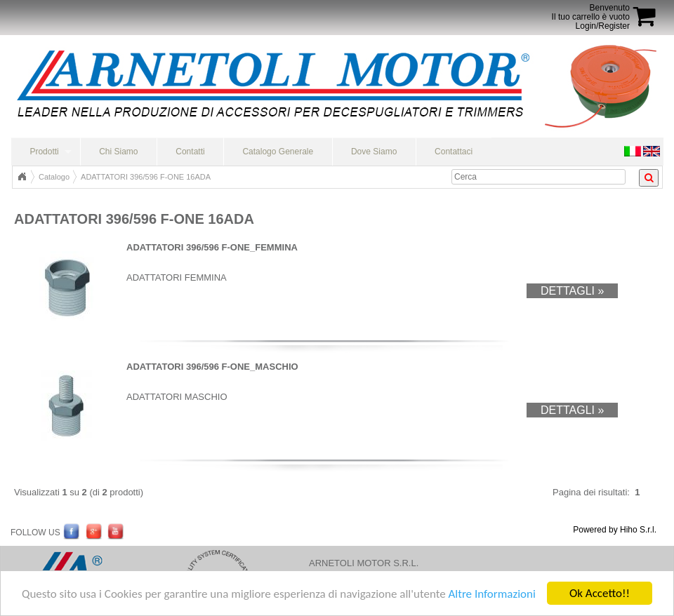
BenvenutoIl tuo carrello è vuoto (591, 12)
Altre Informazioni (491, 595)
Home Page (22, 177)
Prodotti (44, 152)
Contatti (190, 152)
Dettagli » (572, 291)
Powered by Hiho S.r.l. (615, 530)
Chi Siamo (118, 152)
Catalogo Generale (278, 152)
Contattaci (454, 152)
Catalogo (54, 177)
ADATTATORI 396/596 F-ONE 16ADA (146, 177)
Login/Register (603, 26)
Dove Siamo (374, 152)
